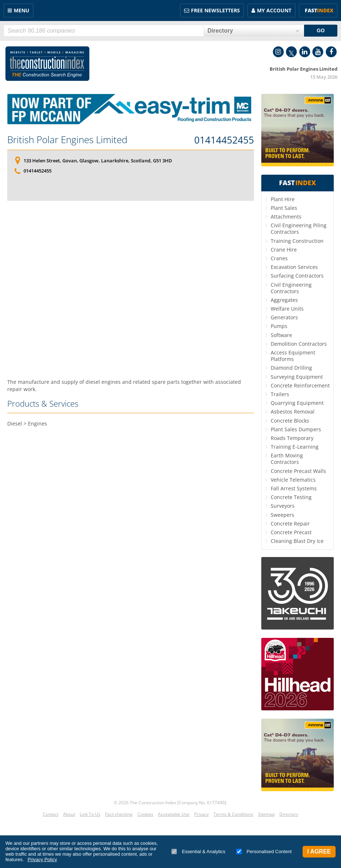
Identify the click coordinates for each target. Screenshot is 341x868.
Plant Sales (284, 208)
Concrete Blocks (290, 421)
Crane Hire (284, 250)
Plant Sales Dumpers (296, 429)
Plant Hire (283, 199)
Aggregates (284, 300)
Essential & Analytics (198, 852)
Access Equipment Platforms (293, 356)
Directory (289, 814)
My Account (274, 10)
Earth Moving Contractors (287, 459)
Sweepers (282, 515)
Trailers (280, 394)
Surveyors (283, 506)
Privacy (201, 814)
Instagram (278, 52)
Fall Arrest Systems (294, 488)
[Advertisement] (131, 282)
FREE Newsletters (215, 10)
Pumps (279, 326)
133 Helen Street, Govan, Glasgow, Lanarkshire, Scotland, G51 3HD (98, 161)
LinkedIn (305, 52)
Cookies (145, 814)
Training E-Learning (295, 447)
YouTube (318, 52)
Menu (22, 10)
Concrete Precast (291, 532)
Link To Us (90, 814)
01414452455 (224, 140)
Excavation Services (294, 267)
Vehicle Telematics (293, 480)
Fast (319, 10)
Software (281, 335)
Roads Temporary (292, 438)
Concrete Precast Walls (298, 471)
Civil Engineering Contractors (291, 288)
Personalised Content (264, 852)
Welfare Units (287, 309)
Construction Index (47, 64)
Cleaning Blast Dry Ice (297, 541)
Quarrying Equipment (297, 403)
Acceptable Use (174, 814)
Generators (284, 317)
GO (321, 30)
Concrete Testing (291, 497)
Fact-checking (119, 814)
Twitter (291, 52)
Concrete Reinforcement (300, 385)
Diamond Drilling (291, 368)
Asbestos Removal (293, 412)
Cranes (279, 258)
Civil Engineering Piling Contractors (299, 229)
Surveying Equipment (297, 377)
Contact (51, 814)
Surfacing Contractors (297, 276)
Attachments (286, 217)
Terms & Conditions (233, 814)
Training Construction (297, 241)
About (69, 814)
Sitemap (266, 814)
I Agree (319, 852)
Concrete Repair (290, 524)
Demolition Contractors (299, 344)
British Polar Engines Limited (67, 140)
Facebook (331, 52)
